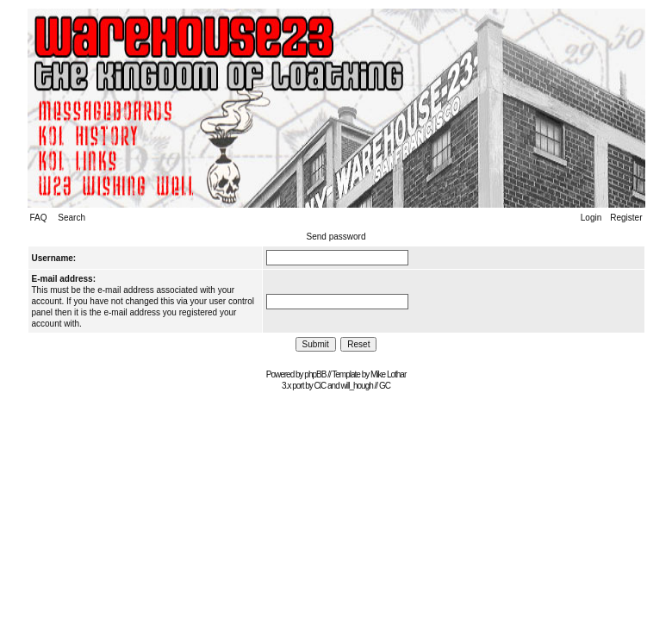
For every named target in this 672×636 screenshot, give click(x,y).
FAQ (39, 218)
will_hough (357, 386)
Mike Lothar (388, 374)
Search (72, 218)
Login (591, 218)
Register (626, 218)
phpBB (315, 374)
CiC (320, 386)
